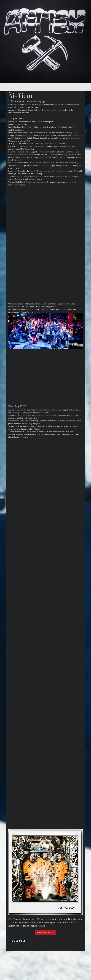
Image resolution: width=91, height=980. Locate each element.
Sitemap (28, 952)
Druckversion (14, 952)
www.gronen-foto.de (45, 932)
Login (82, 952)
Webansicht (79, 955)
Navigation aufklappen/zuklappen (45, 87)
